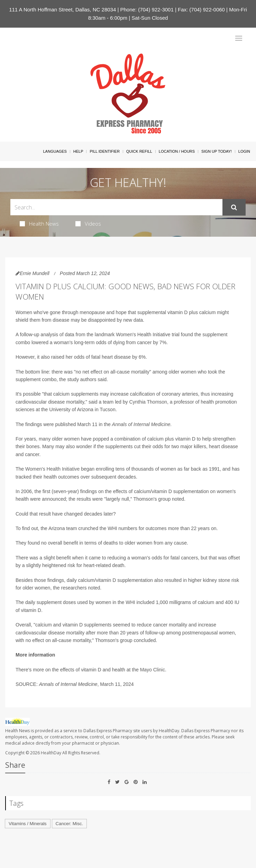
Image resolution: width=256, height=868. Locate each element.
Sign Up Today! (217, 151)
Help (78, 151)
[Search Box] (116, 207)
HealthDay (51, 753)
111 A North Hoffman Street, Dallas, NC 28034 (62, 10)
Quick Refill (139, 151)
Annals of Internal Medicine (141, 424)
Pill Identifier (104, 151)
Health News (39, 224)
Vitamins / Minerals (28, 824)
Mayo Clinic (153, 670)
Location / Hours (177, 151)
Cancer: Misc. (69, 824)
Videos (88, 224)
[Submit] (234, 207)
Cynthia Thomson (148, 402)
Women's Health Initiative (52, 469)
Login (244, 151)
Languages (55, 151)
